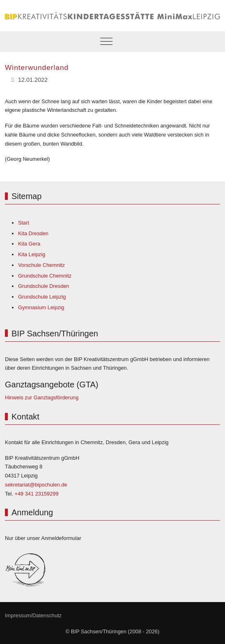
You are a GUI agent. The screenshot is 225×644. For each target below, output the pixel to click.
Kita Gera (29, 244)
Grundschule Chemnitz (45, 276)
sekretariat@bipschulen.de (36, 485)
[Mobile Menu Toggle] (106, 42)
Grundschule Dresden (44, 286)
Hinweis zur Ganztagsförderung (42, 397)
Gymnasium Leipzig (41, 307)
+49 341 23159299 (36, 494)
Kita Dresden (33, 233)
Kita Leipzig (32, 254)
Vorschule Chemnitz (41, 265)
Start (24, 223)
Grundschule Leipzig (42, 297)
